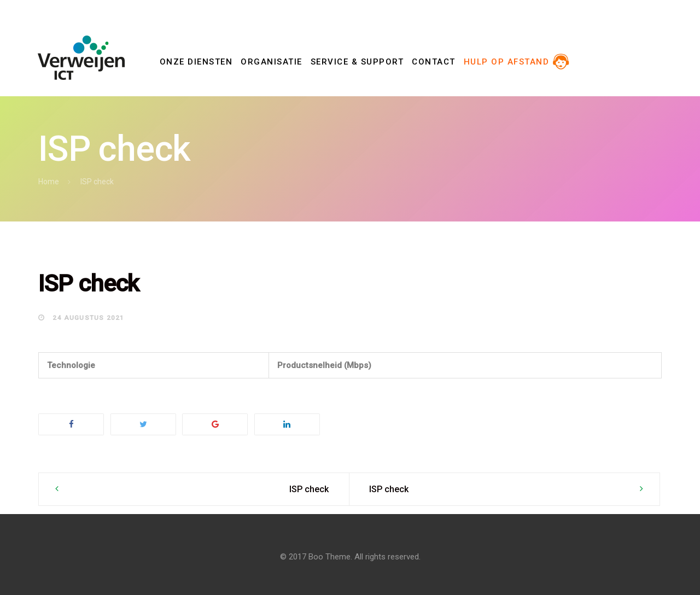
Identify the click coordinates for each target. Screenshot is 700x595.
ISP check (309, 489)
